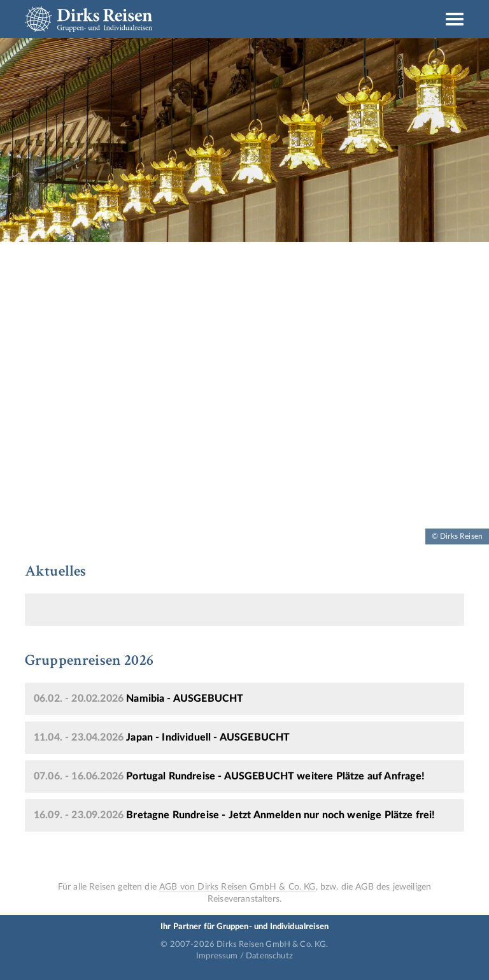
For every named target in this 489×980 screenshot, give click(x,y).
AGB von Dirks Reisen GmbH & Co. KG (237, 887)
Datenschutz (269, 956)
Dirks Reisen (89, 19)
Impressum (217, 956)
